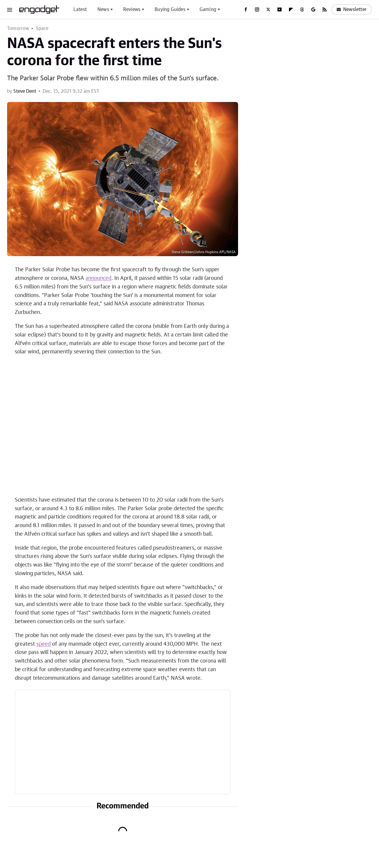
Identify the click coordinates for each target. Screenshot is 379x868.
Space (42, 28)
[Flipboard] (291, 9)
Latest (80, 9)
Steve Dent (25, 91)
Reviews (132, 9)
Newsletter (352, 9)
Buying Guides (170, 9)
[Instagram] (257, 9)
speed (44, 644)
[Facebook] (246, 9)
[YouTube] (280, 9)
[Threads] (302, 9)
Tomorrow (18, 28)
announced (98, 278)
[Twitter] (268, 9)
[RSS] (325, 9)
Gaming (208, 9)
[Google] (313, 9)
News (103, 9)
